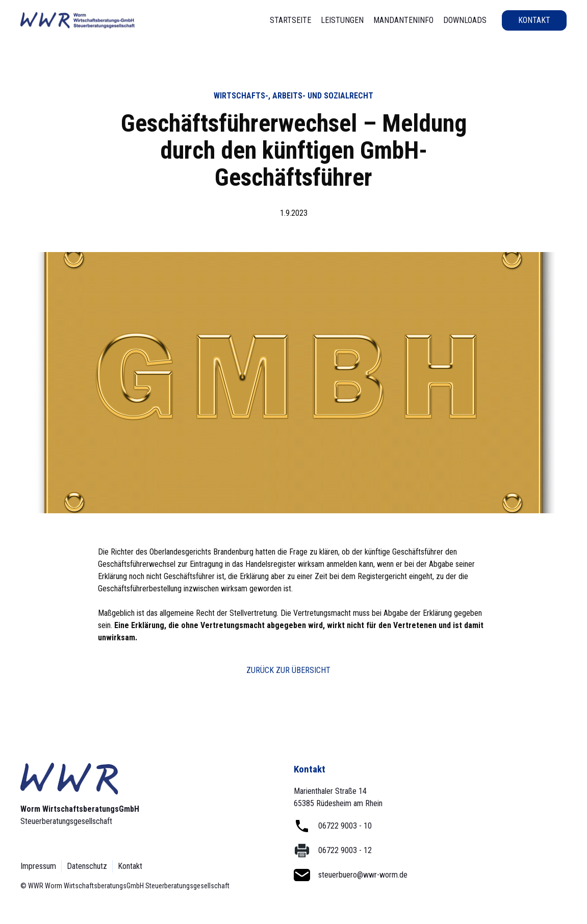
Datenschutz (87, 866)
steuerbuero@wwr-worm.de (363, 875)
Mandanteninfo (403, 20)
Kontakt (534, 20)
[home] (78, 20)
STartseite (290, 20)
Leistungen (342, 20)
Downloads (465, 20)
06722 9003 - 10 (345, 826)
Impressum (38, 866)
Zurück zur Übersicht (288, 670)
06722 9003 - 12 (345, 850)
